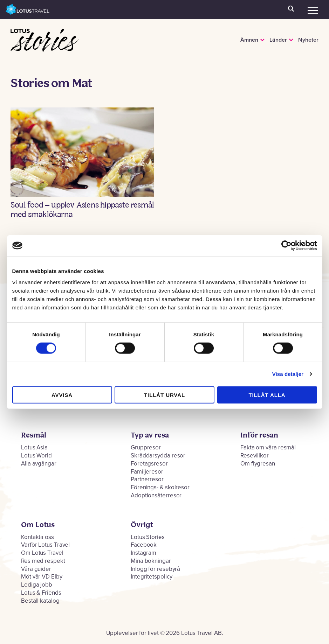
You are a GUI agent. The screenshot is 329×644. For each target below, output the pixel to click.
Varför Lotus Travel (45, 545)
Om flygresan (258, 464)
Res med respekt (43, 561)
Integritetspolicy (151, 577)
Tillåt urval (164, 395)
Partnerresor (147, 479)
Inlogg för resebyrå (155, 569)
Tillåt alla (267, 395)
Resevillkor (255, 456)
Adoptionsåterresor (156, 495)
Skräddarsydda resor (158, 456)
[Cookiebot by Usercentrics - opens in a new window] (286, 246)
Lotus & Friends (41, 593)
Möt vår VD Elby (42, 577)
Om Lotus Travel (42, 553)
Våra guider (36, 569)
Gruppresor (146, 447)
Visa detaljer (288, 374)
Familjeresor (147, 472)
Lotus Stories (33, 41)
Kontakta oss (37, 537)
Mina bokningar (151, 561)
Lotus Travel (28, 9)
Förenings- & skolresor (160, 487)
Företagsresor (149, 464)
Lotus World (36, 456)
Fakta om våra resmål (268, 447)
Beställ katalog (40, 601)
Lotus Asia (34, 447)
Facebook (144, 545)
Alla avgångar (39, 464)
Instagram (143, 553)
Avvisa (62, 395)
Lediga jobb (37, 585)
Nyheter (308, 40)
